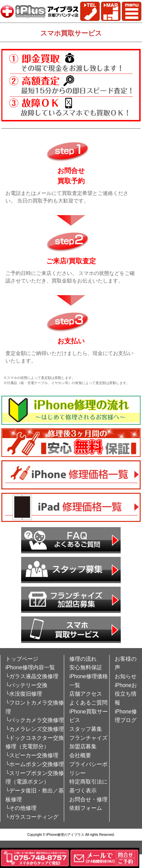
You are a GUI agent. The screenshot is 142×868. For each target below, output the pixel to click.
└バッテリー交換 (26, 685)
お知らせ (126, 676)
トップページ (22, 659)
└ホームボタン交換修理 (35, 764)
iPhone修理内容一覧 (30, 667)
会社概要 (80, 755)
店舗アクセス (86, 694)
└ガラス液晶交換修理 (32, 676)
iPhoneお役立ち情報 (126, 694)
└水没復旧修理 (24, 694)
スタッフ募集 (86, 729)
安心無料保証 (86, 667)
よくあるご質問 (88, 703)
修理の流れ (83, 659)
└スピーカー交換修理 (32, 755)
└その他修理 (21, 808)
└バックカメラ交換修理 (35, 720)
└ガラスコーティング (32, 817)
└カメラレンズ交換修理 (35, 729)
